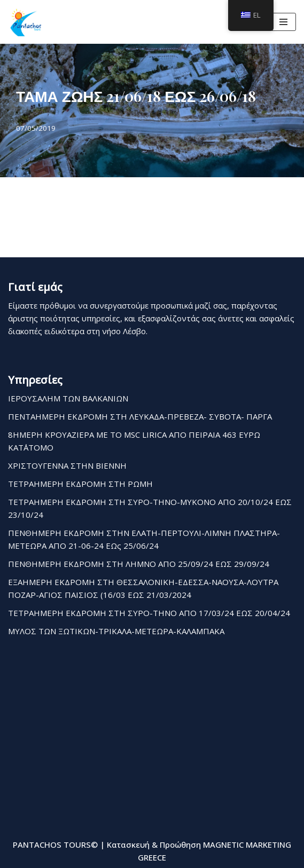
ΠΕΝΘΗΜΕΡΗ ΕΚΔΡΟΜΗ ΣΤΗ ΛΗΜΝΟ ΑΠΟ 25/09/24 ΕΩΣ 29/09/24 (139, 564)
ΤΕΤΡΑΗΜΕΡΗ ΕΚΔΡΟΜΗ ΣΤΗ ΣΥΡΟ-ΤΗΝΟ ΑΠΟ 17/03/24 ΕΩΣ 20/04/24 (149, 613)
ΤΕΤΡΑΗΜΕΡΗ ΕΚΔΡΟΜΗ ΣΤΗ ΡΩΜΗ (80, 484)
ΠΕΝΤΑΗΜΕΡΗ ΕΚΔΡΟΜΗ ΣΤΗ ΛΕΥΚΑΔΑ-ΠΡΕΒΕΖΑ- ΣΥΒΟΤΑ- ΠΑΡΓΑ (140, 416)
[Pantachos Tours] (26, 22)
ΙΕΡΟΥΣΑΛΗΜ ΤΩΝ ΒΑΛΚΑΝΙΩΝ (68, 398)
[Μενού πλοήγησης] (283, 22)
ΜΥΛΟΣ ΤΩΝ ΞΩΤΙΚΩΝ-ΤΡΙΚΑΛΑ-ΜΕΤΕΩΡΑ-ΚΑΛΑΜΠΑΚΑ (116, 631)
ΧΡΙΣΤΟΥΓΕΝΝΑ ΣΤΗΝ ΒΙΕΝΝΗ (67, 465)
